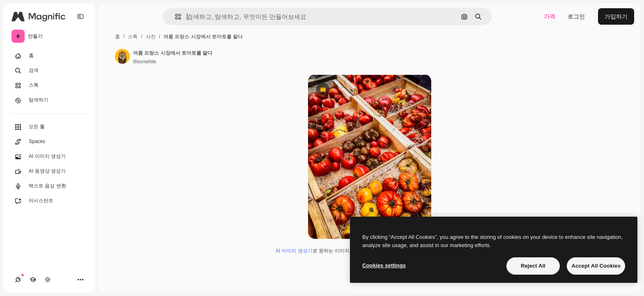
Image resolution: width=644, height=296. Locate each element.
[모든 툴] (49, 127)
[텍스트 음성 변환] (49, 186)
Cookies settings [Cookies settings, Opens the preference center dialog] (384, 265)
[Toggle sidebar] (80, 16)
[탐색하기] (49, 100)
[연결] (18, 280)
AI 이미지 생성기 (294, 251)
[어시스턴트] (49, 201)
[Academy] (33, 280)
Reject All (533, 266)
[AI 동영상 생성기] (49, 171)
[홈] (49, 56)
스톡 (133, 37)
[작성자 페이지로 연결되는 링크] (122, 56)
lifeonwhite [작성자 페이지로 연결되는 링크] (145, 62)
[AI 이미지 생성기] (49, 157)
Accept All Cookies (596, 266)
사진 (151, 37)
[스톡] (49, 86)
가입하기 (616, 16)
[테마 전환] (48, 280)
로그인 (576, 16)
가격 (550, 16)
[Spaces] (49, 142)
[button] (175, 17)
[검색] (49, 71)
